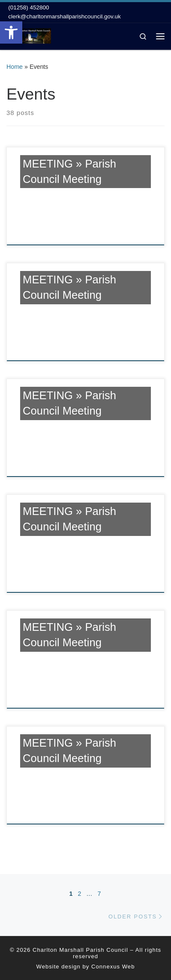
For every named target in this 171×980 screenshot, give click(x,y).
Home (15, 67)
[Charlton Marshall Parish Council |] (29, 35)
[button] (11, 32)
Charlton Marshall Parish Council (80, 950)
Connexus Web (113, 967)
